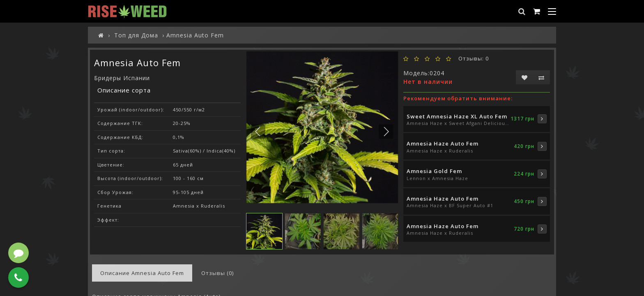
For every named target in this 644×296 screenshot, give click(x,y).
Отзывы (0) (217, 273)
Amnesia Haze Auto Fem (443, 143)
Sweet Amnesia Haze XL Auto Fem (457, 116)
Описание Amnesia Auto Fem (142, 273)
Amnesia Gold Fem (434, 171)
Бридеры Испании (122, 78)
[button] (386, 131)
